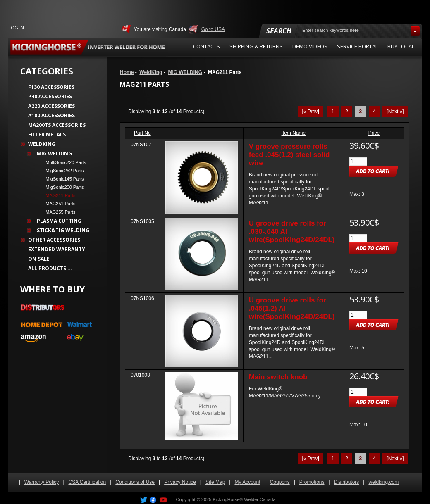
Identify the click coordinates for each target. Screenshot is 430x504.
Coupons (280, 482)
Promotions (312, 482)
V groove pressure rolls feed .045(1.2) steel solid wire (289, 155)
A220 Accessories (51, 106)
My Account (247, 482)
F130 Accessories (51, 87)
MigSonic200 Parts (62, 187)
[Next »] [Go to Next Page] (395, 112)
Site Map (215, 482)
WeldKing (151, 72)
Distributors (347, 482)
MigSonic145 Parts (62, 179)
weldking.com (383, 482)
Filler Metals (47, 134)
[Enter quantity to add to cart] (358, 162)
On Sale (39, 259)
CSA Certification (87, 482)
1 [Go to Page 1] (333, 112)
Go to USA (213, 29)
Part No (142, 133)
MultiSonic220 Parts (63, 162)
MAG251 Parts (58, 204)
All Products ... (50, 268)
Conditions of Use (135, 482)
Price (374, 133)
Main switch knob (278, 377)
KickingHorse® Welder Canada (244, 499)
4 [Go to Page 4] (374, 112)
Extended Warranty (57, 249)
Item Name (294, 133)
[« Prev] (310, 112)
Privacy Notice (180, 482)
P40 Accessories (50, 96)
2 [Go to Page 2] (347, 112)
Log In (16, 27)
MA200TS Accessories (57, 125)
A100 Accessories (51, 115)
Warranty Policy (42, 482)
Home (127, 72)
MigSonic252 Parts (62, 171)
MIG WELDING (185, 72)
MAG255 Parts (58, 212)
